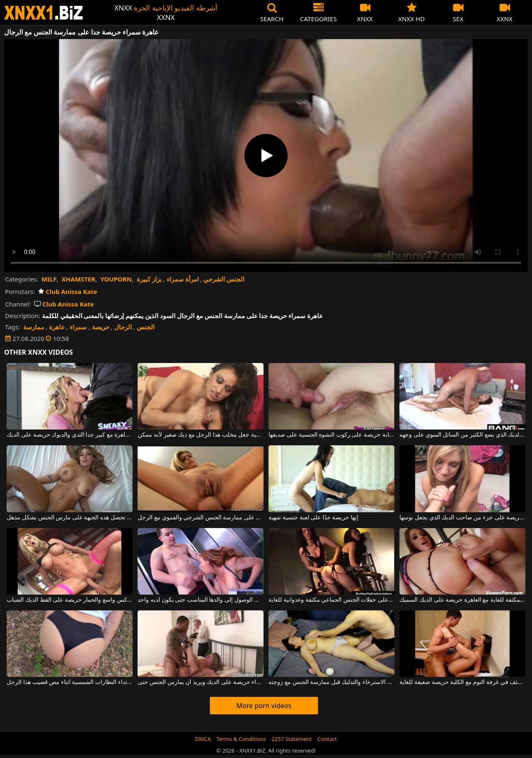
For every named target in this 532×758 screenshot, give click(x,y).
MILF (49, 279)
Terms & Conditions (241, 739)
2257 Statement (292, 739)
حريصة (101, 327)
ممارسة (34, 327)
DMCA (203, 739)
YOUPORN (116, 279)
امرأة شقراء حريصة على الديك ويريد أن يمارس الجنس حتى (200, 682)
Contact (327, 739)
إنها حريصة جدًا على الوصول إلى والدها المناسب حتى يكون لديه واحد (200, 600)
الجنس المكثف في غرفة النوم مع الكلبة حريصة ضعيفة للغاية (462, 682)
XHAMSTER (78, 279)
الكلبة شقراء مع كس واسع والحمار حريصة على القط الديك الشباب (69, 600)
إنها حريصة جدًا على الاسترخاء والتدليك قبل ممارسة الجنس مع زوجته (331, 682)
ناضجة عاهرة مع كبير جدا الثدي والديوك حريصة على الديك (69, 435)
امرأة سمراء (183, 279)
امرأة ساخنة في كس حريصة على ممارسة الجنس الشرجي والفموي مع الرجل (200, 518)
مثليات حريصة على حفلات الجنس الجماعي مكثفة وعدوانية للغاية (331, 600)
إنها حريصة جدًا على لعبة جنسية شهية (313, 518)
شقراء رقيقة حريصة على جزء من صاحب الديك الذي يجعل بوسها (462, 518)
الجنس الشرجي (224, 279)
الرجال (123, 327)
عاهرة (57, 327)
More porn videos (264, 706)
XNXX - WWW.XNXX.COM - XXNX (44, 13)
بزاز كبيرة (149, 279)
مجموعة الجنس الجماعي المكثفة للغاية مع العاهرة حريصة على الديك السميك (462, 600)
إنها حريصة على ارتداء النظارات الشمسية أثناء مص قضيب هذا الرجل (69, 682)
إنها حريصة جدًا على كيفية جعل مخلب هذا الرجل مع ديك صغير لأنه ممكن (200, 435)
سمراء (78, 327)
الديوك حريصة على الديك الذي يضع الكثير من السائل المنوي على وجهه (462, 435)
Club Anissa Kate (68, 291)
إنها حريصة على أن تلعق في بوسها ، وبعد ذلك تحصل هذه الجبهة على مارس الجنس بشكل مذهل (69, 518)
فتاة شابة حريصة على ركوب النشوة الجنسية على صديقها (331, 435)
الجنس (146, 327)
